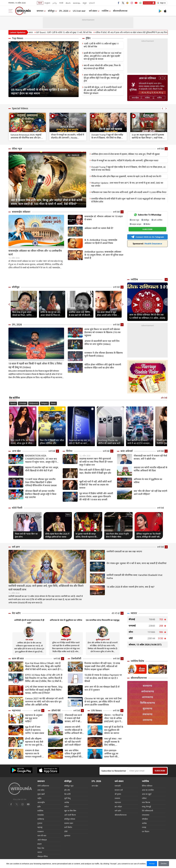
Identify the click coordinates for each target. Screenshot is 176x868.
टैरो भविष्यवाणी (147, 811)
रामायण (117, 798)
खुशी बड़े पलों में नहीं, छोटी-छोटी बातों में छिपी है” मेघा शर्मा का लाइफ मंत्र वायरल (95, 485)
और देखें (164, 398)
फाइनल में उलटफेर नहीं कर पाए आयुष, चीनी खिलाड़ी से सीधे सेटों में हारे (42, 469)
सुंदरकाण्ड (147, 709)
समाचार (40, 11)
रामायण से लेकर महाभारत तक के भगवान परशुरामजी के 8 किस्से (34, 754)
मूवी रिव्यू (67, 798)
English (47, 3)
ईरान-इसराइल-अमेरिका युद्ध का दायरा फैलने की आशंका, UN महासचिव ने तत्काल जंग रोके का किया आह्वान (113, 754)
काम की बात (18, 658)
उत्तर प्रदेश (41, 790)
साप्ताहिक (135, 98)
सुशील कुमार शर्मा (103, 639)
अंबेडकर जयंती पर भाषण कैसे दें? (99, 228)
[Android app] (22, 770)
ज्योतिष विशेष (137, 661)
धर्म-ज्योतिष (158, 220)
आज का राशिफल (147, 78)
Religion (44, 403)
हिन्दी (40, 3)
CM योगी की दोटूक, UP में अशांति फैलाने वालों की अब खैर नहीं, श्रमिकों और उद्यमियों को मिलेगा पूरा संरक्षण (103, 90)
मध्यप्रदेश (41, 815)
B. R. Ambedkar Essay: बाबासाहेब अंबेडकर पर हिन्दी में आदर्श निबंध (101, 241)
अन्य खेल (16, 451)
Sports (13, 403)
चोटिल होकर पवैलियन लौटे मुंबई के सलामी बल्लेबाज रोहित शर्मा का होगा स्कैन (103, 366)
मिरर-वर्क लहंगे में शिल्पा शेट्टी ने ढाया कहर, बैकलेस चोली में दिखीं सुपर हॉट (95, 471)
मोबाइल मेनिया (43, 856)
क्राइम (39, 844)
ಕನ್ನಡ (85, 3)
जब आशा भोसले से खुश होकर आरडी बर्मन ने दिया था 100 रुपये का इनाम (108, 314)
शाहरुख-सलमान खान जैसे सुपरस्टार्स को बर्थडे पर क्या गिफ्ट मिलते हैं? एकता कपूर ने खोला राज (96, 462)
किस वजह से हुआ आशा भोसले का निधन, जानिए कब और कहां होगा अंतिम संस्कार (24, 314)
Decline (164, 864)
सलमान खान (69, 823)
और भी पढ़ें (115, 613)
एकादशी (118, 786)
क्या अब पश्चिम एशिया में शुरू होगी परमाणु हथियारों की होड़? (73, 754)
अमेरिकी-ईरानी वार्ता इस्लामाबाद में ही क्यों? (29, 621)
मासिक (147, 98)
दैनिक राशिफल (147, 786)
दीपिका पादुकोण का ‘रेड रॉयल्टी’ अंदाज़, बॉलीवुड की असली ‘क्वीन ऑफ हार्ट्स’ (149, 535)
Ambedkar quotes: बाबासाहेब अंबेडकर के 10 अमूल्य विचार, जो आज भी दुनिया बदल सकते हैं (104, 255)
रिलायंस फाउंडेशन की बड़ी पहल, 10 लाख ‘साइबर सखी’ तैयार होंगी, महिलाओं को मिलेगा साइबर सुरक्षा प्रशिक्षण (102, 666)
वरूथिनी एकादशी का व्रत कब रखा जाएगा (124, 551)
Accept (152, 864)
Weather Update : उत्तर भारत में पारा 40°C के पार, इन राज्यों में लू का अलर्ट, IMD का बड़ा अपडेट (127, 184)
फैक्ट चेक (41, 848)
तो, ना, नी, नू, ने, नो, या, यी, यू (152, 92)
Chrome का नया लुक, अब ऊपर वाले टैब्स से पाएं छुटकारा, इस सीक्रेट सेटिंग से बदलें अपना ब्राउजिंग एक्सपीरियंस (103, 702)
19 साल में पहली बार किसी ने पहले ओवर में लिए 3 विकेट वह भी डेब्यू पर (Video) (35, 365)
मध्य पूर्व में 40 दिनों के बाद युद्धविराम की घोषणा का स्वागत (114, 730)
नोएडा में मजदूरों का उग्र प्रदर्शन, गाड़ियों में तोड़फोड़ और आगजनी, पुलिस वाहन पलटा (125, 160)
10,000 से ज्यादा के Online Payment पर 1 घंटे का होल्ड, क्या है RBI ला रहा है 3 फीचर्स (103, 678)
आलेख (67, 802)
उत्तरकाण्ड (147, 720)
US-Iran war (79, 11)
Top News (18, 38)
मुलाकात (67, 836)
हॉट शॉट (67, 790)
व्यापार (134, 613)
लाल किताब (146, 802)
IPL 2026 (64, 11)
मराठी (61, 3)
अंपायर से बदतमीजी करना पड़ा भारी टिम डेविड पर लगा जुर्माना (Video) (102, 342)
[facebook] (11, 804)
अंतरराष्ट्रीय (41, 802)
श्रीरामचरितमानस (120, 11)
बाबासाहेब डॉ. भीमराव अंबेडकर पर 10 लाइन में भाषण (104, 218)
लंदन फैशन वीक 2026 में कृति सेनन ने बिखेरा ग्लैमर (117, 535)
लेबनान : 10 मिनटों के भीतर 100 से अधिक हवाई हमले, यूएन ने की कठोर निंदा (114, 718)
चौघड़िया (145, 819)
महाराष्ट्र (40, 827)
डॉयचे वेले (56, 710)
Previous (10, 69)
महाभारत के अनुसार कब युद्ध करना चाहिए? (34, 718)
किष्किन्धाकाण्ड (147, 703)
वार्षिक (159, 98)
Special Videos (20, 108)
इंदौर (39, 807)
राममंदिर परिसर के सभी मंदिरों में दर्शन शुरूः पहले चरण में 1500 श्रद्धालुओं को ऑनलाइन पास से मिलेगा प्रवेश (128, 200)
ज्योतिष (105, 11)
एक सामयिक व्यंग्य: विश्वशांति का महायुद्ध (103, 620)
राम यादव (29, 640)
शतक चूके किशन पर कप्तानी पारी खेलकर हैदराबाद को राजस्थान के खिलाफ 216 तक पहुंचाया (102, 332)
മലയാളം (77, 3)
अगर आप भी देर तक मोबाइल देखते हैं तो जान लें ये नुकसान (102, 688)
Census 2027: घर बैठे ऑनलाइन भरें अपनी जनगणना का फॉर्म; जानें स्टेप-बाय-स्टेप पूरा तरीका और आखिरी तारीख (44, 702)
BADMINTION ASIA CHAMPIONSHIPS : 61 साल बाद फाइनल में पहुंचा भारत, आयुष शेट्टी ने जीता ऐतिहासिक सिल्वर (41, 459)
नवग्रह (144, 827)
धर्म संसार (97, 515)
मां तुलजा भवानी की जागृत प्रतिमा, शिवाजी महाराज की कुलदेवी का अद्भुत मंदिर (86, 535)
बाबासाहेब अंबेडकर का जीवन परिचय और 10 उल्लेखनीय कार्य (35, 253)
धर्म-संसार (93, 11)
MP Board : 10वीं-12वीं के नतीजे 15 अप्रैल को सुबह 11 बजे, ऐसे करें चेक (75, 32)
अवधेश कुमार (66, 639)
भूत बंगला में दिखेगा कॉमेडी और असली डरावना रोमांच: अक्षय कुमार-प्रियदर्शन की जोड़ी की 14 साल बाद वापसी (96, 496)
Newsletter (148, 3)
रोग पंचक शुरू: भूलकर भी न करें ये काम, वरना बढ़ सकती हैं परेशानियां (137, 563)
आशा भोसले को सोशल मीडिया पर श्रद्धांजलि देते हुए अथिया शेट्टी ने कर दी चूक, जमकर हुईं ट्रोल (101, 78)
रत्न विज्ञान (146, 831)
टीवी (66, 831)
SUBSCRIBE (147, 229)
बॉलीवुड (51, 11)
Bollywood (34, 403)
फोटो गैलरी (17, 508)
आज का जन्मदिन (148, 790)
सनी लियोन (68, 827)
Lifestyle (23, 403)
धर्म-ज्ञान (16, 547)
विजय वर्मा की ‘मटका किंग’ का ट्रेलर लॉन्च (26, 535)
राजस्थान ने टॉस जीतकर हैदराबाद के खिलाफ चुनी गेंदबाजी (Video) (104, 354)
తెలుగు (68, 3)
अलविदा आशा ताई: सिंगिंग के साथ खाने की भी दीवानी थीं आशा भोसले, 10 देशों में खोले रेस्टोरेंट (80, 314)
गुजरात (40, 823)
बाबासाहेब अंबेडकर (21, 212)
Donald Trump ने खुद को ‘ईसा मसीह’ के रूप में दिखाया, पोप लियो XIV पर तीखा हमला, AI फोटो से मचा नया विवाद (128, 168)
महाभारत (16, 710)
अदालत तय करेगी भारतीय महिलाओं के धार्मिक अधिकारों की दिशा (151, 469)
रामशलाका (146, 815)
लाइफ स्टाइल (137, 224)
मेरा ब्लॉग (16, 613)
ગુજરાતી (92, 3)
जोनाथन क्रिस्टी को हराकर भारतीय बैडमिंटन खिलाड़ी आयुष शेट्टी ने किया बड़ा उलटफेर (41, 494)
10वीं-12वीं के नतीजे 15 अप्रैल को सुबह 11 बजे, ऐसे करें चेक (101, 45)
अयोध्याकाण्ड (147, 691)
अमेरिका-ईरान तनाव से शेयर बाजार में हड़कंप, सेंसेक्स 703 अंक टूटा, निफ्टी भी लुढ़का (126, 154)
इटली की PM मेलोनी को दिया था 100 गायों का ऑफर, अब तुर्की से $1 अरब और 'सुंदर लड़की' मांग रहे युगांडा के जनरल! (103, 56)
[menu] (11, 11)
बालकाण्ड (147, 686)
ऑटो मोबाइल (42, 840)
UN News (96, 710)
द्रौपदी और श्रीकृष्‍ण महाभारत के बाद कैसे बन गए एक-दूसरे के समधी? (34, 742)
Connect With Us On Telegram (147, 237)
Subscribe (160, 771)
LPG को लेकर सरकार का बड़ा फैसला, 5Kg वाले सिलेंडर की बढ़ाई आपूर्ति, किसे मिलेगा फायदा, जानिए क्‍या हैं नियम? (44, 690)
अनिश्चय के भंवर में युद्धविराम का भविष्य (148, 481)
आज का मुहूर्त (147, 794)
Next (77, 69)
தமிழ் (55, 3)
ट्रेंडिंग (88, 38)
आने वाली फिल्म (70, 815)
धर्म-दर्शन (118, 811)
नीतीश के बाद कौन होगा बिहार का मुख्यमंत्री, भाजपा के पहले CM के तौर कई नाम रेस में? (126, 176)
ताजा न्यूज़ (136, 220)
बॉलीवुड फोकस (70, 819)
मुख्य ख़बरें (41, 794)
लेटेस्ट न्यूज (17, 149)
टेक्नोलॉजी (76, 658)
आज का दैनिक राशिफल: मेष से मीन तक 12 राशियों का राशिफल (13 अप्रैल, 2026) (147, 316)
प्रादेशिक (40, 811)
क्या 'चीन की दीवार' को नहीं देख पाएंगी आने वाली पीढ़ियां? (150, 492)
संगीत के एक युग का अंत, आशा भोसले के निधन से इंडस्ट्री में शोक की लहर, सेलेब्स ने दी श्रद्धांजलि (51, 314)
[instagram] (28, 804)
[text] (27, 123)
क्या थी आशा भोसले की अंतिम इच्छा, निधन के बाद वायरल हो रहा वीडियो (102, 67)
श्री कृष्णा (118, 794)
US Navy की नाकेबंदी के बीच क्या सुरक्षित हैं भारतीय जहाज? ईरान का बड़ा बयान (40, 91)
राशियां (144, 798)
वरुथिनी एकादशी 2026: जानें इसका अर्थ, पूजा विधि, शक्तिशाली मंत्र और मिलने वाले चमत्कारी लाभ (46, 588)
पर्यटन (66, 807)
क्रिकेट (148, 224)
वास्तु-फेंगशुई (146, 807)
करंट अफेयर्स (127, 451)
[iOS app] (48, 770)
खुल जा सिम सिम (70, 811)
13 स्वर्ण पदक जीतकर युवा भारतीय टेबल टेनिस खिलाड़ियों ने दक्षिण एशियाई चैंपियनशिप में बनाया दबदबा (41, 482)
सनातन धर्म (119, 790)
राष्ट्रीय (39, 798)
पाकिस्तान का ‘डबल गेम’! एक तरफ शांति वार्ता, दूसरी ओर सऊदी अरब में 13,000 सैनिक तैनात (129, 192)
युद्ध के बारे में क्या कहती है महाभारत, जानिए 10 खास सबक (35, 730)
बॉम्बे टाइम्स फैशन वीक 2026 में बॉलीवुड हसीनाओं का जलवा (57, 535)
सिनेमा (69, 451)
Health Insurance (147, 244)
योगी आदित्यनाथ (43, 786)
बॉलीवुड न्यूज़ (69, 786)
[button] (162, 3)
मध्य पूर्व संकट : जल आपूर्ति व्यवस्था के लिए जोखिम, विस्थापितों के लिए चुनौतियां (113, 742)
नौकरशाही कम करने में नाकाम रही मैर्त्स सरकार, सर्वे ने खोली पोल (150, 457)
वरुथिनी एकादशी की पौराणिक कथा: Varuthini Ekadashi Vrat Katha (135, 576)
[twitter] (17, 804)
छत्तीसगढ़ (41, 819)
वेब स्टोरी (67, 794)
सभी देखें (160, 149)
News (53, 403)
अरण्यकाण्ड (147, 697)
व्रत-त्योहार (118, 807)
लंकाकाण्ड (147, 714)
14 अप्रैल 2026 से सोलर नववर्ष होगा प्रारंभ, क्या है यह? (130, 587)
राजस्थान (41, 831)
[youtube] (23, 804)
